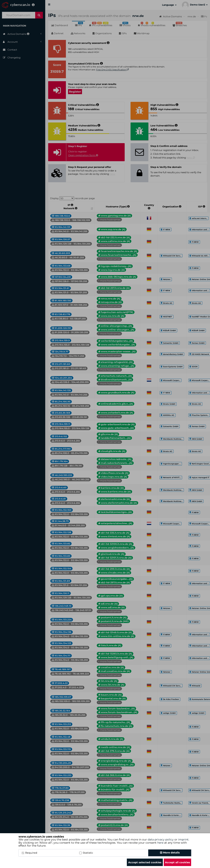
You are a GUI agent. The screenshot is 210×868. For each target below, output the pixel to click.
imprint (183, 839)
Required (29, 853)
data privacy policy (161, 839)
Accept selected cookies (145, 862)
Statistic (86, 853)
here (160, 843)
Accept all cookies (177, 862)
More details (170, 852)
